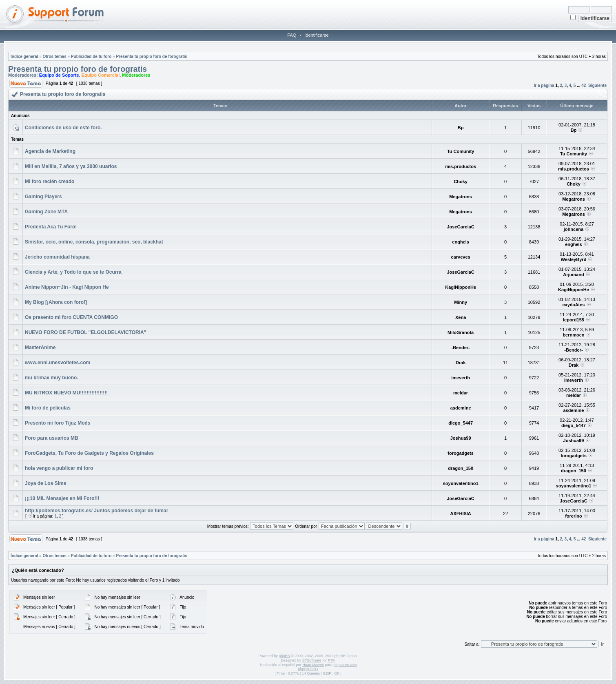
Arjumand (573, 274)
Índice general (24, 56)
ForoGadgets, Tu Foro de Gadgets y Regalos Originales (89, 453)
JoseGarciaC (460, 227)
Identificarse (316, 35)
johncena (574, 229)
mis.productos (461, 166)
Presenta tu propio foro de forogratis (151, 56)
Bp (461, 128)
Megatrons (461, 197)
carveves (461, 257)
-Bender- (461, 348)
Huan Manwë (313, 665)
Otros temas (54, 56)
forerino (574, 516)
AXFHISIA (460, 514)
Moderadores (136, 75)
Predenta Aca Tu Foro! (51, 227)
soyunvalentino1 (461, 483)
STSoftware (312, 660)
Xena (461, 317)
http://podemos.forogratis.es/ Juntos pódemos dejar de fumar (96, 511)
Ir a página (544, 85)
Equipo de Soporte (59, 75)
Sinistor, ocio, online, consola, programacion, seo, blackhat (94, 242)
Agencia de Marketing (50, 151)
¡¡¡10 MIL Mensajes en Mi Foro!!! (62, 498)
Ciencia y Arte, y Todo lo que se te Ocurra (73, 272)
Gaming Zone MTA (46, 212)
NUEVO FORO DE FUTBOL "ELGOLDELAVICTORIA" (85, 332)
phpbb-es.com (345, 665)
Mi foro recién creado (50, 182)
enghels (461, 242)
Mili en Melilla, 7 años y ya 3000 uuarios (71, 166)
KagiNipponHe (461, 287)
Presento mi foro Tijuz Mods (58, 423)
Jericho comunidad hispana (57, 257)
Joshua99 (461, 438)
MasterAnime (40, 348)
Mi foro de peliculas (48, 408)
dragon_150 (461, 468)
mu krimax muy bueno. (52, 378)
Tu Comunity (461, 151)
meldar (461, 393)
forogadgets (461, 453)
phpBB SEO (308, 669)
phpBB (284, 656)
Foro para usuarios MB (52, 438)
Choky (461, 182)
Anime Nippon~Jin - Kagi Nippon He (67, 287)
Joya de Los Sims (45, 483)
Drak (461, 363)
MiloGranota (461, 332)
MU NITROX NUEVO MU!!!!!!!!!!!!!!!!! (66, 393)
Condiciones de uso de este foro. (63, 128)
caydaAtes (573, 305)
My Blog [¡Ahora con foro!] (56, 302)
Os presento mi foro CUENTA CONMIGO (71, 317)
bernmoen (573, 335)
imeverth (461, 378)
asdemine (461, 408)
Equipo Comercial (101, 75)
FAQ (292, 35)
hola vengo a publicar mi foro (59, 468)
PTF (331, 660)
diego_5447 (461, 423)
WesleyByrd (574, 259)
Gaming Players (43, 197)
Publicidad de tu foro (91, 56)
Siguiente (597, 85)
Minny (461, 302)
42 (584, 85)
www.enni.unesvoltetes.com (58, 363)
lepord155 (574, 320)
